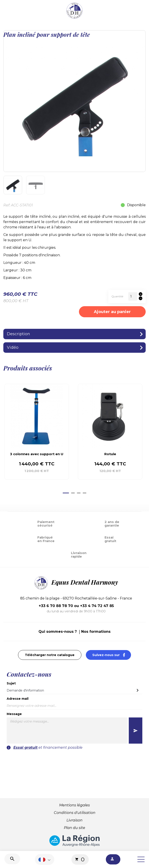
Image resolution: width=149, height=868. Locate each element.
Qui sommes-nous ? (58, 632)
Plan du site (74, 828)
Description (18, 334)
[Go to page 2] (73, 493)
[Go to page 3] (79, 493)
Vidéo (13, 347)
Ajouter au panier (112, 312)
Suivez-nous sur (112, 655)
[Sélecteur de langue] (45, 859)
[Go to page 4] (85, 493)
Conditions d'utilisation (75, 813)
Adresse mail (18, 699)
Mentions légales (74, 805)
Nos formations (96, 632)
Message (14, 714)
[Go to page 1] (66, 493)
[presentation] (74, 759)
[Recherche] (12, 859)
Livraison (74, 820)
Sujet (11, 683)
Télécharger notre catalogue (50, 655)
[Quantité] (133, 296)
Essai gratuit (25, 747)
